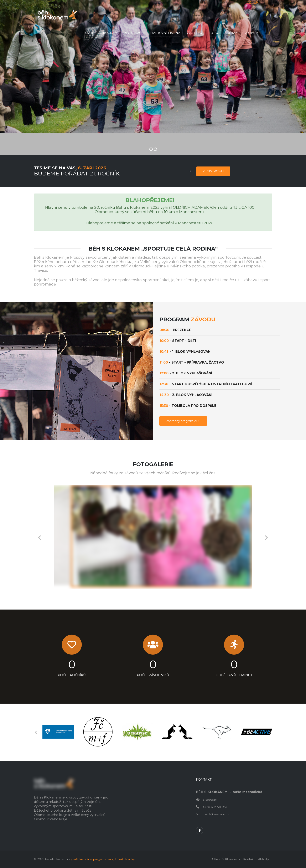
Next (266, 537)
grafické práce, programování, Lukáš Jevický (103, 859)
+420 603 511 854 (215, 807)
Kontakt (232, 33)
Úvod (90, 33)
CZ (249, 2)
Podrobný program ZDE (183, 421)
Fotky (214, 33)
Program (109, 33)
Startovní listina (165, 33)
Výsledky (194, 33)
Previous (40, 537)
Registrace (133, 33)
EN (256, 2)
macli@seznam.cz (216, 814)
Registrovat (213, 171)
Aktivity (252, 33)
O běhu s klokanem (225, 859)
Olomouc (210, 800)
